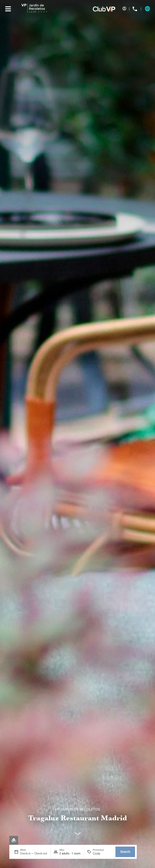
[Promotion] (103, 854)
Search (125, 852)
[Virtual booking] (14, 840)
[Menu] (8, 9)
